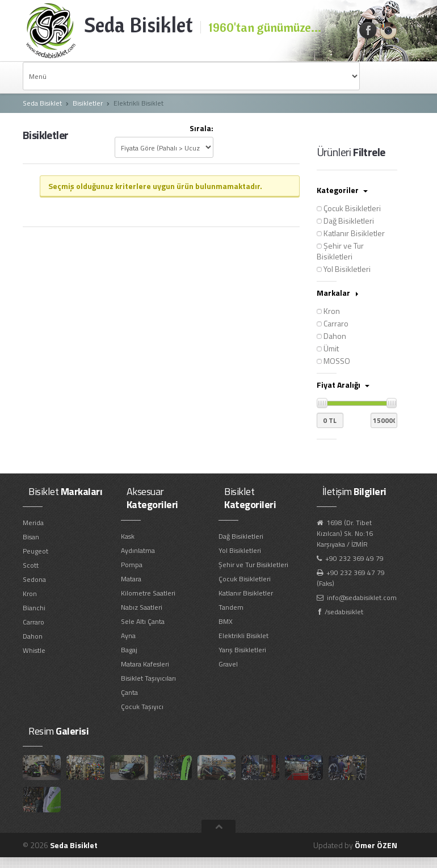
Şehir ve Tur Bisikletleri (340, 251)
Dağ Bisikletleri (345, 221)
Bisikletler (88, 103)
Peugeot (35, 551)
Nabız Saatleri (142, 607)
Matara (131, 579)
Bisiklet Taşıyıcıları (148, 678)
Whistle (34, 650)
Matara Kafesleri (145, 664)
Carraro (333, 323)
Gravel (228, 664)
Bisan (31, 537)
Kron (328, 311)
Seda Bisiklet (42, 103)
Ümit (328, 348)
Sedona (34, 579)
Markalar (337, 293)
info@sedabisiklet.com (362, 597)
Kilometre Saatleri (148, 593)
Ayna (128, 636)
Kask (128, 536)
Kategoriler (342, 190)
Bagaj (129, 650)
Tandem (231, 607)
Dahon (331, 336)
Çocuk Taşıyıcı (142, 706)
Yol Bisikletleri (344, 269)
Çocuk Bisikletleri (349, 208)
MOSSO (333, 361)
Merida (33, 523)
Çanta (129, 692)
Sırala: (201, 129)
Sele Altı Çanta (143, 621)
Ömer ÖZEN (376, 845)
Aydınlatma (138, 550)
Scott (31, 565)
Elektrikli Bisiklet (243, 636)
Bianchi (34, 608)
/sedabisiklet (344, 612)
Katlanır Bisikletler (351, 233)
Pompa (132, 565)
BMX (226, 621)
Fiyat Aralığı (343, 385)
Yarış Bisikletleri (242, 650)
